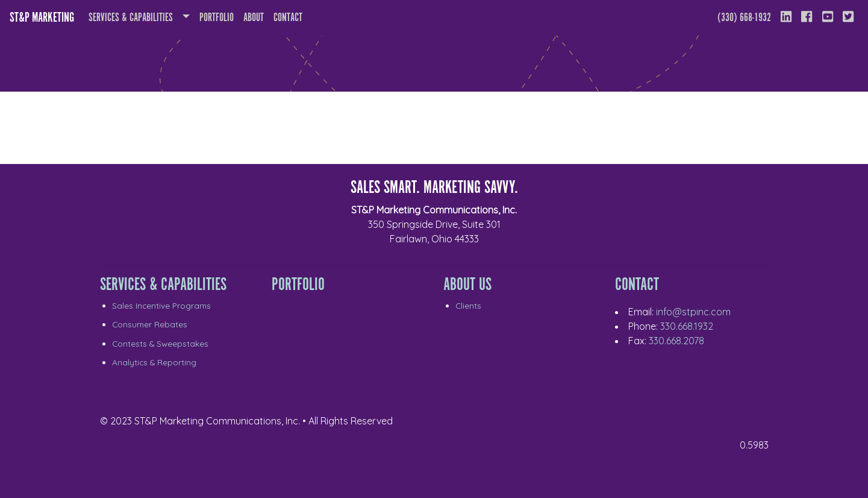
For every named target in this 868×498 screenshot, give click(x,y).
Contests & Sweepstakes (160, 343)
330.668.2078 (676, 341)
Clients (468, 305)
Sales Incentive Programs (161, 305)
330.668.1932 (687, 326)
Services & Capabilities (131, 18)
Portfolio (217, 18)
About (256, 17)
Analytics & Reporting (154, 362)
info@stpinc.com (693, 312)
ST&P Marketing (42, 18)
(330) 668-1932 (744, 18)
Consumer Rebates (150, 324)
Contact (288, 18)
